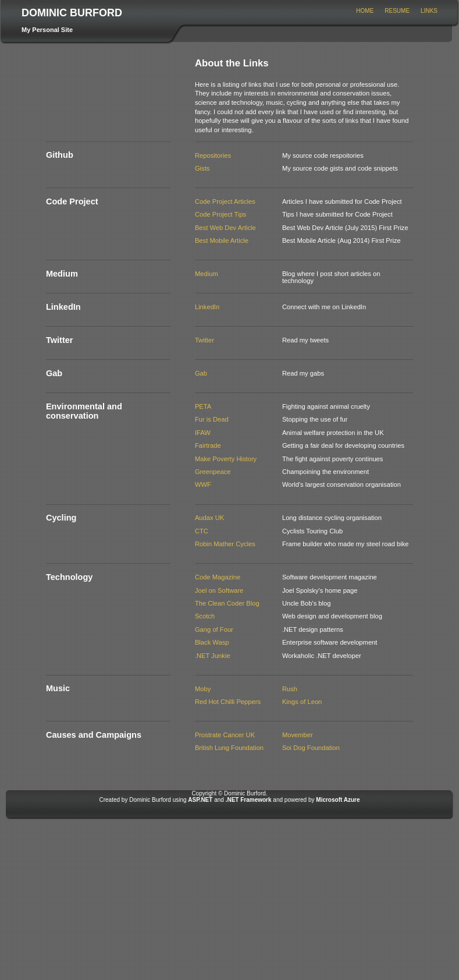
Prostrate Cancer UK (225, 735)
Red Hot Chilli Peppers (228, 702)
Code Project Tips (220, 214)
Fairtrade (208, 445)
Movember (298, 735)
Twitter (204, 340)
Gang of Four (214, 629)
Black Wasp (212, 642)
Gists (202, 168)
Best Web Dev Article (225, 228)
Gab (201, 373)
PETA (203, 406)
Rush (290, 689)
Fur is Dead (212, 419)
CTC (202, 531)
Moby (203, 689)
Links (429, 11)
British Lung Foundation (229, 748)
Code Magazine (218, 577)
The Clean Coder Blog (227, 603)
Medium (207, 274)
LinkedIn (207, 307)
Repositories (213, 155)
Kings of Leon (302, 702)
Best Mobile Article (222, 240)
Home (365, 11)
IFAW (203, 433)
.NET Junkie (213, 656)
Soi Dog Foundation (311, 748)
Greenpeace (213, 472)
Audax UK (209, 518)
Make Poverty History (226, 459)
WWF (203, 484)
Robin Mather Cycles (225, 544)
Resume (397, 11)
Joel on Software (219, 590)
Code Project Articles (225, 201)
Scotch (205, 616)
